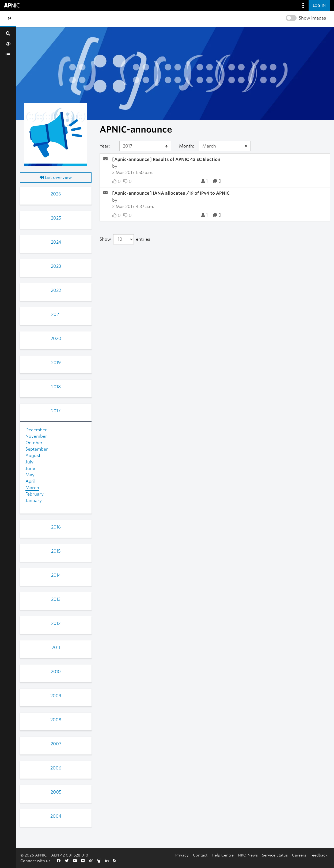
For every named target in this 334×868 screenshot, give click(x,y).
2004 (56, 816)
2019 (56, 363)
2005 (56, 792)
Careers (299, 855)
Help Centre (223, 855)
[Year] (145, 146)
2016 (56, 527)
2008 (56, 720)
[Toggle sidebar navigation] (10, 18)
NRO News (248, 855)
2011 (56, 648)
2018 (56, 387)
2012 (56, 623)
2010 (56, 672)
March (32, 488)
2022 (56, 290)
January (34, 501)
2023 (56, 266)
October (34, 443)
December (36, 430)
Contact (200, 855)
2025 (56, 218)
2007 (56, 744)
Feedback (319, 855)
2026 (56, 194)
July (29, 462)
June (30, 468)
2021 (56, 314)
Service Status (275, 855)
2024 (56, 242)
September (37, 449)
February (35, 494)
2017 (56, 411)
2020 (56, 339)
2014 (56, 575)
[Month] (225, 146)
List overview (56, 177)
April (30, 481)
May (30, 475)
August (33, 456)
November (36, 436)
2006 (56, 768)
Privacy (182, 855)
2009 (56, 696)
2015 (56, 551)
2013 (56, 599)
